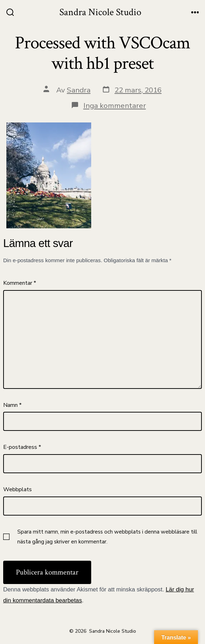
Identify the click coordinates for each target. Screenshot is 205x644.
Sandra (79, 90)
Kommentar (20, 283)
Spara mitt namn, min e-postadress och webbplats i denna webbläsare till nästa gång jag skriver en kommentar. (107, 537)
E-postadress (22, 447)
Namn (12, 405)
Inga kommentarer (115, 106)
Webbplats (17, 489)
